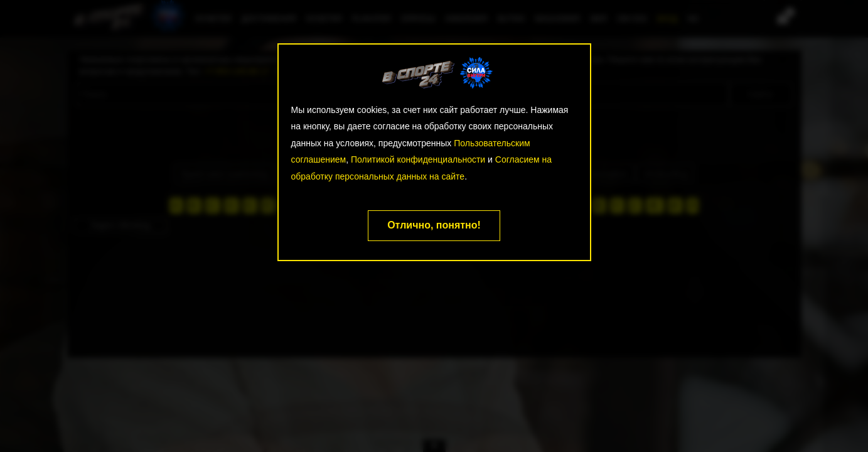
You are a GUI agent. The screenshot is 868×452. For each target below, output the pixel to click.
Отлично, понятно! (434, 225)
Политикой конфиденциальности (418, 159)
